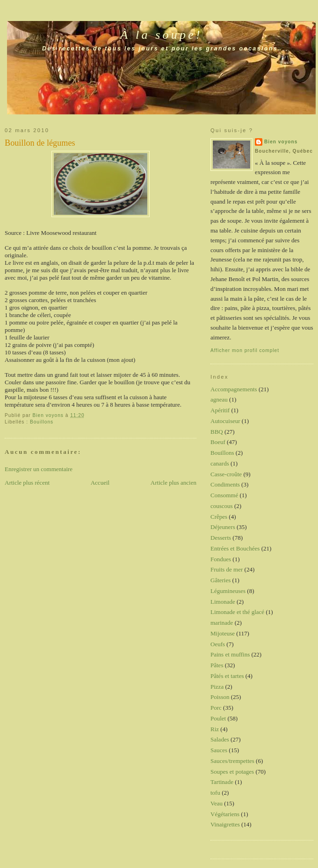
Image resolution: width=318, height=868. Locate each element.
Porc (216, 708)
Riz (215, 729)
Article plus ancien (173, 483)
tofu (215, 793)
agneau (219, 399)
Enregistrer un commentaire (39, 469)
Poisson (220, 697)
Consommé (224, 495)
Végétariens (225, 814)
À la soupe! (161, 35)
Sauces (219, 750)
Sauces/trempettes (232, 761)
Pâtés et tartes (227, 676)
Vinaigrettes (225, 824)
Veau (217, 803)
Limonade (223, 602)
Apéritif (220, 410)
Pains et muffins (230, 654)
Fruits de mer (227, 569)
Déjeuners (223, 527)
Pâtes (217, 665)
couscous (222, 506)
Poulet (218, 718)
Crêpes (219, 517)
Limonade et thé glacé (237, 612)
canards (220, 463)
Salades (220, 739)
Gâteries (220, 580)
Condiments (225, 484)
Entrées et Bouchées (235, 548)
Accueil (100, 483)
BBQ (217, 432)
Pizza (217, 687)
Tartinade (222, 782)
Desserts (221, 538)
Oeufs (218, 644)
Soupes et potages (232, 772)
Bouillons (42, 422)
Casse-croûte (226, 474)
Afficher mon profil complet (245, 350)
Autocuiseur (225, 421)
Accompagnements (234, 389)
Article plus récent (27, 483)
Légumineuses (228, 591)
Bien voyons (281, 142)
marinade (222, 623)
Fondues (221, 559)
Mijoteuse (223, 633)
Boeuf (218, 442)
